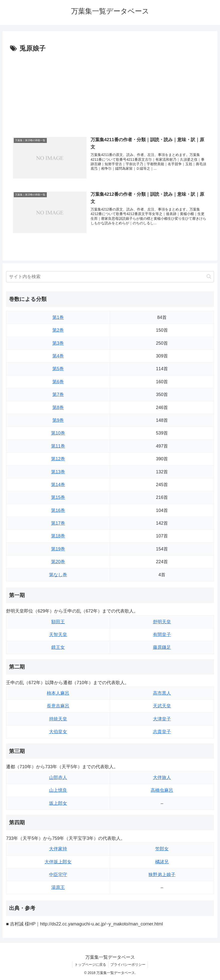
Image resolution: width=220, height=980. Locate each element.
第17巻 (58, 523)
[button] (209, 277)
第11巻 (58, 446)
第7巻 (58, 395)
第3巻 (58, 343)
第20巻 (58, 562)
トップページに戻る (90, 964)
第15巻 (58, 498)
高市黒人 (162, 693)
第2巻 (58, 330)
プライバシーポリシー (128, 964)
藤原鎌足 (162, 648)
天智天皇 (58, 635)
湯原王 (58, 888)
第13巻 (58, 472)
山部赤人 (58, 777)
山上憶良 (58, 790)
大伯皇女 (58, 732)
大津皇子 (162, 719)
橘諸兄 (162, 862)
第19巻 (58, 549)
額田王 (58, 622)
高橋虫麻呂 (162, 790)
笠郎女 (162, 849)
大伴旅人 (162, 777)
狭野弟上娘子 (162, 875)
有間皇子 (162, 635)
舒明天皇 (162, 622)
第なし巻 (58, 575)
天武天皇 (162, 706)
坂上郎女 (58, 803)
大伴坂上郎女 (58, 862)
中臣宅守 (58, 875)
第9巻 (58, 420)
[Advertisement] (110, 92)
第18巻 (58, 536)
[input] (110, 277)
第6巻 (58, 382)
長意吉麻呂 (58, 706)
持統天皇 (58, 719)
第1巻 (58, 317)
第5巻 (58, 369)
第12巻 (58, 459)
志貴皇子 (162, 732)
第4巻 (58, 356)
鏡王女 (58, 648)
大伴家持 (58, 849)
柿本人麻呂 (58, 693)
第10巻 (58, 433)
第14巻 (58, 485)
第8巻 (58, 408)
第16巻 (58, 510)
